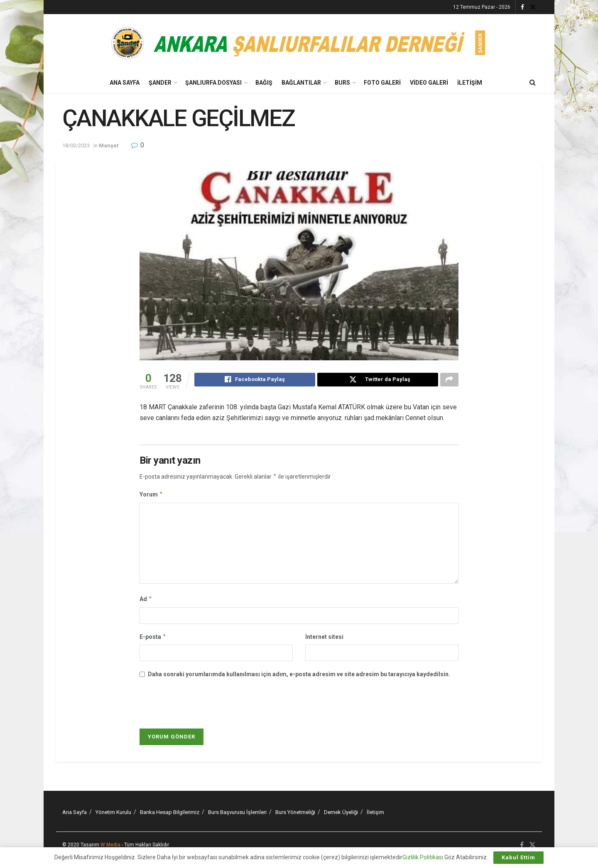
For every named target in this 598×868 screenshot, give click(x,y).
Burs (342, 83)
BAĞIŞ (264, 83)
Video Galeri (429, 83)
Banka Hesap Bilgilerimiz (170, 813)
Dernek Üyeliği (341, 813)
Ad (146, 600)
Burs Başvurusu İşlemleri (237, 813)
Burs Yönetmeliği (295, 813)
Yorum (151, 496)
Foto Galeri (382, 83)
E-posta (153, 638)
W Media (110, 846)
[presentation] (196, 706)
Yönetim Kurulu (113, 813)
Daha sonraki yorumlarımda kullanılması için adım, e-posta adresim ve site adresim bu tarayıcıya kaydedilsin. (299, 675)
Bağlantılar (301, 83)
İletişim (470, 83)
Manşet (109, 145)
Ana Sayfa (125, 83)
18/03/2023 (76, 145)
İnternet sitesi (324, 638)
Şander (160, 83)
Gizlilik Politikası (423, 857)
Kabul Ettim (518, 857)
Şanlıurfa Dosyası (213, 83)
